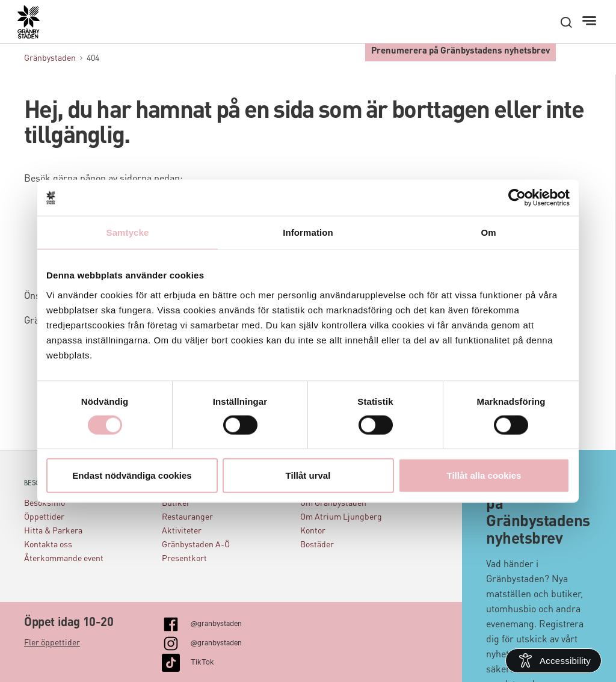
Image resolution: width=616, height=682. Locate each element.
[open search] (566, 22)
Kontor (313, 531)
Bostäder (317, 545)
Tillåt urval (308, 475)
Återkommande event (64, 559)
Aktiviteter (182, 531)
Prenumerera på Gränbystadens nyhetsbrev (460, 51)
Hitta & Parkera (53, 531)
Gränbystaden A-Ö (196, 545)
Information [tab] (308, 232)
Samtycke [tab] (128, 232)
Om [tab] (488, 232)
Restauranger (187, 517)
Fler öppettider (52, 643)
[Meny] (590, 21)
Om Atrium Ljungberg (341, 517)
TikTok (202, 661)
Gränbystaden (50, 58)
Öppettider (44, 517)
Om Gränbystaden (333, 503)
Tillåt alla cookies (484, 475)
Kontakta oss (48, 545)
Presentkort (184, 559)
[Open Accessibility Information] (553, 661)
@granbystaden (216, 622)
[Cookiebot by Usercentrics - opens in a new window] (517, 198)
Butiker (176, 503)
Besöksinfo (45, 503)
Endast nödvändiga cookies (132, 475)
